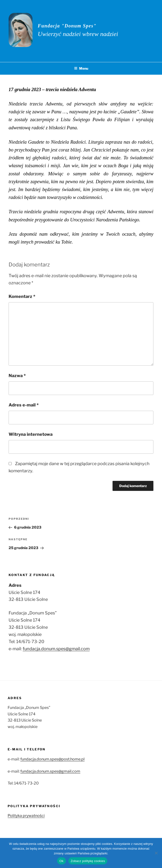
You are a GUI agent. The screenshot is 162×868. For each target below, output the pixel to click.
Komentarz (22, 296)
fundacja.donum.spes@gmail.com (56, 649)
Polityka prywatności (26, 816)
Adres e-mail (24, 405)
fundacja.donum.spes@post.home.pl (52, 759)
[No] (156, 853)
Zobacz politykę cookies (88, 861)
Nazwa (17, 376)
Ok (62, 861)
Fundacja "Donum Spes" (67, 26)
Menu (81, 68)
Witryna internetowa (31, 434)
